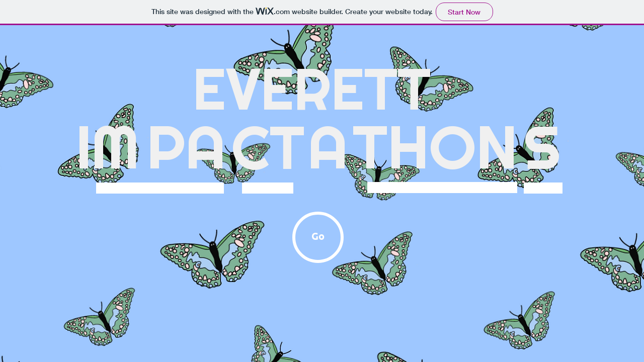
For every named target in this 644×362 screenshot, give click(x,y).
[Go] (318, 237)
